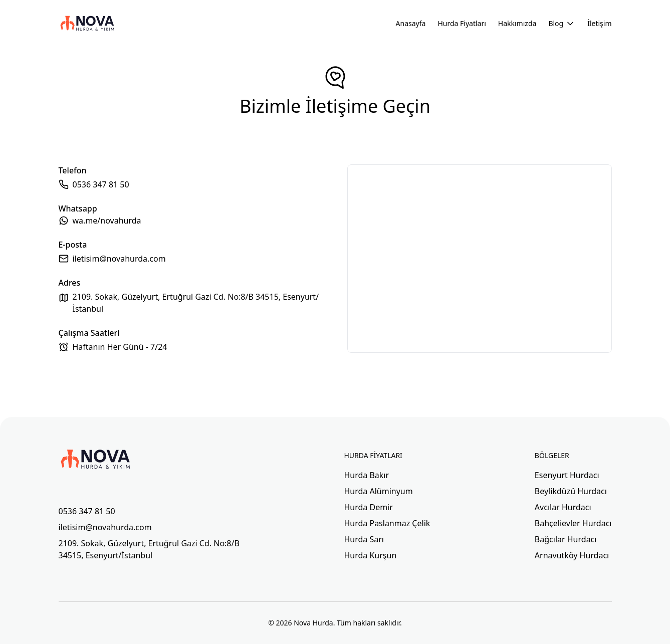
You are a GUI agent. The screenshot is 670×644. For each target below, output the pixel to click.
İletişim (599, 23)
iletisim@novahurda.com (119, 259)
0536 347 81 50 (101, 184)
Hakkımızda (517, 23)
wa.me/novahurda (107, 221)
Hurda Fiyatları (462, 23)
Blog (562, 24)
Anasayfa (411, 23)
